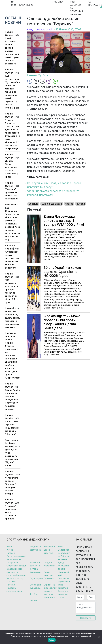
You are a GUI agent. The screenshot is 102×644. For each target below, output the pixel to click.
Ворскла (33, 204)
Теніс (61, 585)
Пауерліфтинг (37, 578)
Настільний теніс (64, 574)
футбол (81, 204)
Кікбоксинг (49, 566)
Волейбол (10, 246)
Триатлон (63, 588)
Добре (52, 640)
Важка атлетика (48, 551)
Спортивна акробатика (64, 580)
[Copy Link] (42, 81)
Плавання (49, 578)
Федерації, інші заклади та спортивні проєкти (16, 572)
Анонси (10, 550)
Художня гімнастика (49, 596)
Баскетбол (49, 547)
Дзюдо (62, 562)
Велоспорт (64, 550)
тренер (69, 204)
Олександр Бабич (52, 204)
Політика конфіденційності (15, 589)
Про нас (11, 585)
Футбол (9, 35)
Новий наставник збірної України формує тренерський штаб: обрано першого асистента (12, 51)
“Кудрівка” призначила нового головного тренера (11, 512)
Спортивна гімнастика (35, 586)
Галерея (11, 553)
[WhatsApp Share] (55, 81)
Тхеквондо (64, 591)
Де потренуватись (16, 556)
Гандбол (48, 562)
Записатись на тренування (14, 561)
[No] (99, 637)
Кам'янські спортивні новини (11, 336)
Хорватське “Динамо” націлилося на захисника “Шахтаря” (12, 428)
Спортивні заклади (16, 566)
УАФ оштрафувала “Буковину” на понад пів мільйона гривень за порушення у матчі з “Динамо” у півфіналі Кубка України (12, 92)
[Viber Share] (49, 81)
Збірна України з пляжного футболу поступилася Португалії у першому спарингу (13, 400)
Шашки (33, 601)
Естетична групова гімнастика (35, 569)
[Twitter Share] (36, 81)
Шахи (61, 597)
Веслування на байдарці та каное (64, 556)
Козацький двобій (63, 567)
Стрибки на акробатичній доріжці (50, 588)
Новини (9, 32)
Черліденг (63, 594)
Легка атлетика (48, 574)
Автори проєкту (15, 578)
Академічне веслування (36, 548)
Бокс (8, 205)
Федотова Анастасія (40, 30)
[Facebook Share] (30, 81)
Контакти (11, 582)
